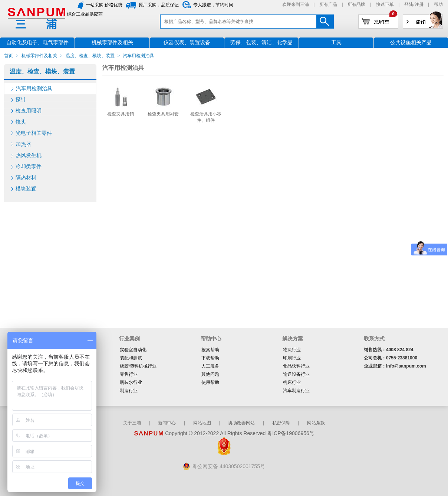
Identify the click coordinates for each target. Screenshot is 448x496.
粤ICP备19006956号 (291, 433)
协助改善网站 (241, 423)
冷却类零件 (29, 167)
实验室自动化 (133, 350)
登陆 (409, 4)
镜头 (21, 122)
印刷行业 (292, 358)
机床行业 (292, 382)
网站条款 (316, 423)
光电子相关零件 (34, 133)
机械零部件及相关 (39, 56)
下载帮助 (210, 358)
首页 (9, 56)
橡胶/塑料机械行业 (138, 366)
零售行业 (129, 374)
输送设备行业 (296, 374)
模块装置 (26, 189)
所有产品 (328, 4)
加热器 (23, 144)
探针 (21, 100)
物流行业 (292, 350)
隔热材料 (26, 178)
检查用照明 (29, 111)
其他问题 (210, 374)
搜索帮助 (210, 350)
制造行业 (129, 391)
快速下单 (385, 4)
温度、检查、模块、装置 (90, 56)
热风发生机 (29, 155)
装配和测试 (131, 358)
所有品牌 (356, 4)
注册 (419, 4)
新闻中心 (167, 423)
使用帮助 (210, 382)
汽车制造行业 (296, 391)
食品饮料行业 (296, 366)
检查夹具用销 (121, 114)
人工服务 (210, 366)
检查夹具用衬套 (163, 114)
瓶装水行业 (131, 382)
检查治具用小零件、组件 (206, 117)
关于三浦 (132, 423)
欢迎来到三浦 (296, 4)
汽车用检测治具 (34, 89)
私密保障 (281, 423)
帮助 (438, 4)
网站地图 (202, 423)
